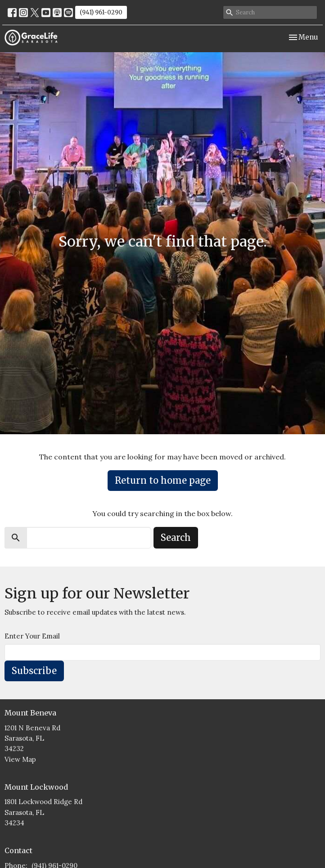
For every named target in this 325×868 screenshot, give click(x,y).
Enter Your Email (32, 636)
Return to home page (163, 480)
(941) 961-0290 (101, 12)
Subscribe (34, 671)
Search (176, 537)
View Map (20, 759)
